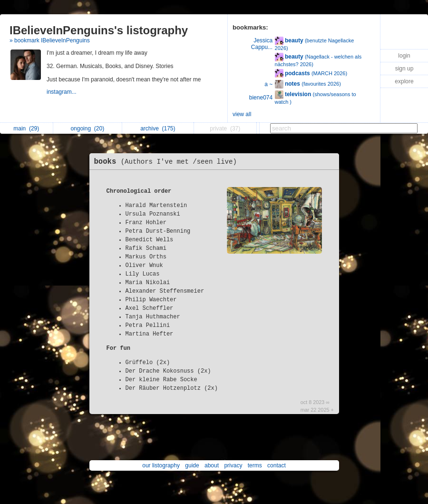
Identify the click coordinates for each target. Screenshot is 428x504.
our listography (161, 465)
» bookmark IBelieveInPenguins (50, 40)
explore (404, 81)
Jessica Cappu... (262, 44)
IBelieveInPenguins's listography (99, 30)
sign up (404, 69)
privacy (233, 465)
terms (255, 465)
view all (242, 114)
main (26, 128)
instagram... (62, 92)
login (404, 56)
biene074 (261, 98)
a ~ (268, 84)
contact (277, 465)
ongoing (87, 128)
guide (192, 465)
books (168, 162)
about (212, 465)
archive (158, 128)
